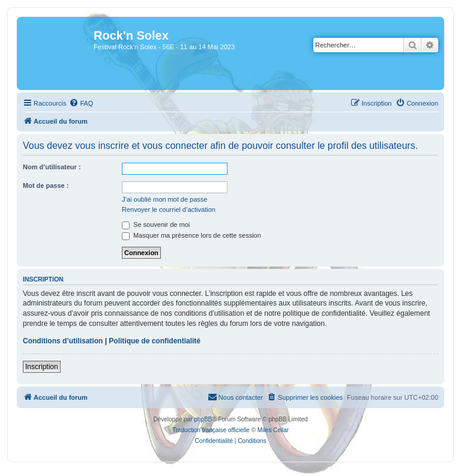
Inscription (42, 367)
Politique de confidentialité (155, 341)
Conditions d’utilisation (63, 341)
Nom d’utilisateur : (52, 167)
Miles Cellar (273, 430)
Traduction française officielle (211, 430)
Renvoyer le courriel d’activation (169, 209)
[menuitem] (81, 103)
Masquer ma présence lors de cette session (191, 235)
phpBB (203, 419)
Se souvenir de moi (156, 224)
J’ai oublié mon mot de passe (164, 199)
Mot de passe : (46, 185)
